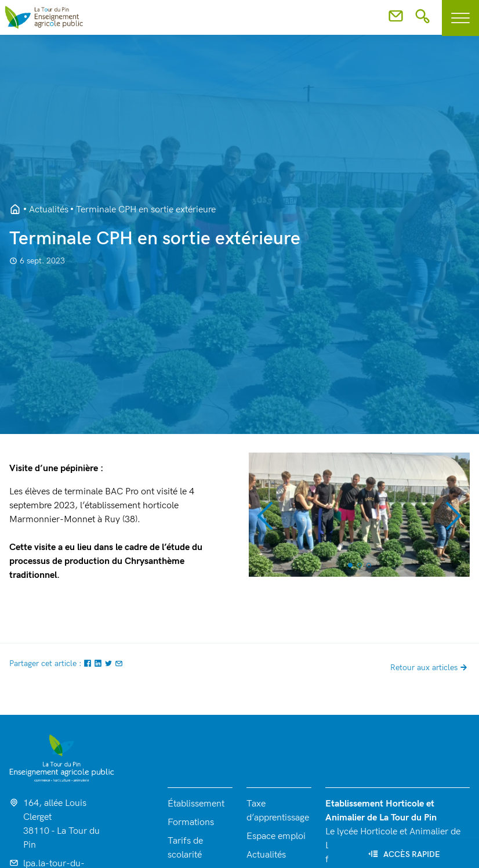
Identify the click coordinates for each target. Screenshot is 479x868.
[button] (265, 515)
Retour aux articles (430, 668)
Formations (191, 822)
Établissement (196, 804)
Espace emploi (276, 836)
